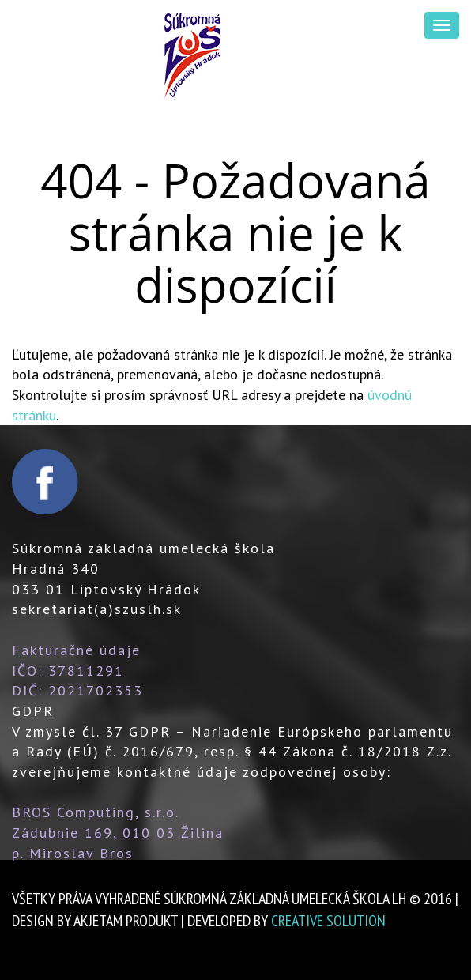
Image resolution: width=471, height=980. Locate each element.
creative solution (328, 921)
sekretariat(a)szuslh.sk (97, 609)
